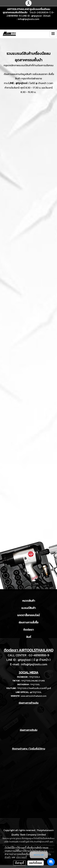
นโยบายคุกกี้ (21, 857)
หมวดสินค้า (29, 601)
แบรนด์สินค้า (29, 608)
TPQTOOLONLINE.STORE (33, 681)
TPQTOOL (35, 685)
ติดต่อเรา (28, 630)
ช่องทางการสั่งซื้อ (29, 622)
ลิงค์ (29, 637)
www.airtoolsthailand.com (34, 696)
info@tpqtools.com (28, 19)
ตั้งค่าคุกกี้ (20, 863)
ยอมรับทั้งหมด (36, 863)
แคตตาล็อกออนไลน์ (28, 615)
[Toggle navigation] (53, 34)
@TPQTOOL (36, 692)
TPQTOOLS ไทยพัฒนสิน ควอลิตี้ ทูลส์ (34, 688)
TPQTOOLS (35, 677)
